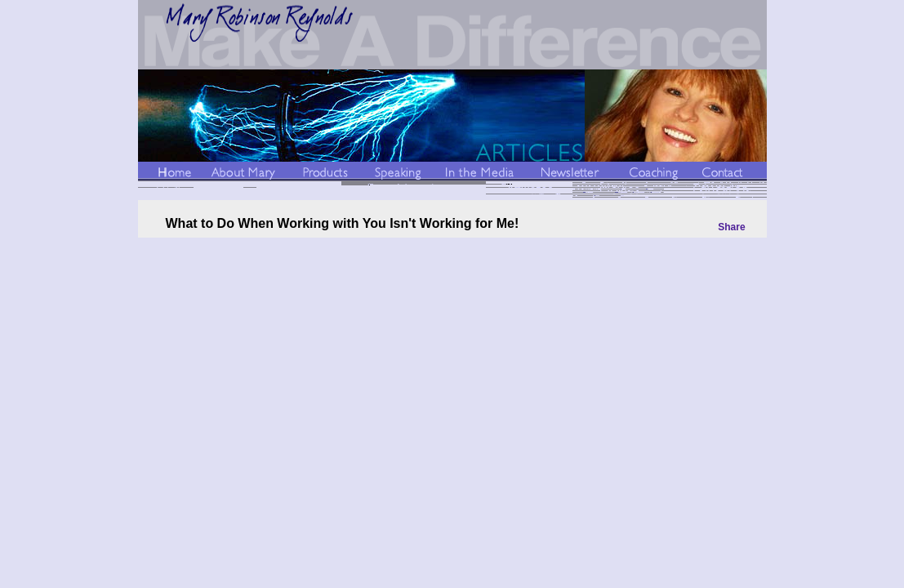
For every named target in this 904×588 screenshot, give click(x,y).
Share (731, 227)
